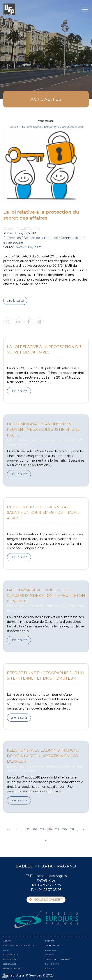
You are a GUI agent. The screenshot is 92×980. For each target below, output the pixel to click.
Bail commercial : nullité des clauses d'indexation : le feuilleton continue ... (46, 595)
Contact (49, 955)
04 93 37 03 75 (49, 885)
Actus (6, 950)
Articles (50, 969)
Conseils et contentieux (58, 959)
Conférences (52, 945)
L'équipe (50, 941)
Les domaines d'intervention (19, 945)
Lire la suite (15, 301)
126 (35, 829)
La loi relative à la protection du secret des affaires (53, 127)
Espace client (11, 955)
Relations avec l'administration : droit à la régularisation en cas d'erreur (43, 756)
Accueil (13, 127)
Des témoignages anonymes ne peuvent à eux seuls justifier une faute (43, 429)
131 (72, 829)
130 (65, 829)
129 (57, 829)
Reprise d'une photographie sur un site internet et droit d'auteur (45, 676)
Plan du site (52, 964)
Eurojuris (51, 950)
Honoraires (10, 964)
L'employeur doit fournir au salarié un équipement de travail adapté (43, 512)
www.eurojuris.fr (29, 247)
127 (42, 829)
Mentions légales (13, 969)
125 (27, 829)
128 (50, 829)
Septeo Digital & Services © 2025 (28, 975)
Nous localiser (48, 900)
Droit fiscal (10, 959)
